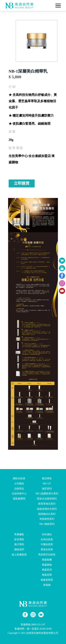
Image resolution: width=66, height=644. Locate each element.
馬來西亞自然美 (47, 555)
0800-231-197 (38, 625)
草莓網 (47, 585)
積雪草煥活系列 (47, 504)
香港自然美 (47, 550)
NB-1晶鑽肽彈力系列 (47, 494)
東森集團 (47, 560)
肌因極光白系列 (47, 514)
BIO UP (47, 484)
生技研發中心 (19, 494)
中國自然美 (47, 544)
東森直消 (47, 570)
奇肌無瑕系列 (47, 519)
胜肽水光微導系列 (47, 499)
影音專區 (19, 539)
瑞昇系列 (47, 488)
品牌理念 (19, 488)
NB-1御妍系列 (47, 524)
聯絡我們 (19, 550)
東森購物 (47, 565)
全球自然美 (47, 539)
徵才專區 (19, 544)
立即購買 (22, 183)
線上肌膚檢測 (19, 555)
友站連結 (47, 534)
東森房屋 (47, 575)
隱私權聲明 (19, 499)
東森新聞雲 (47, 580)
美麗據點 (19, 534)
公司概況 (19, 484)
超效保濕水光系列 (47, 509)
